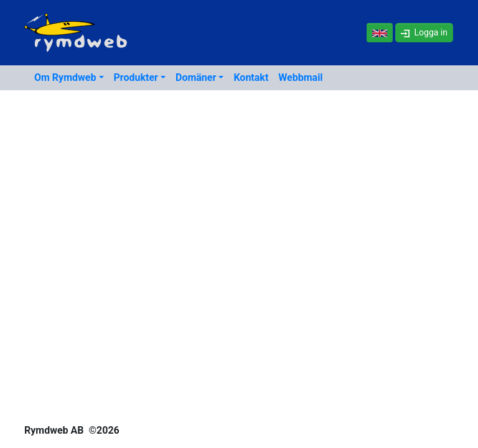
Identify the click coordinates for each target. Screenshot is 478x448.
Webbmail (300, 77)
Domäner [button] (196, 77)
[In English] (380, 33)
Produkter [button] (136, 77)
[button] (424, 33)
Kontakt (251, 77)
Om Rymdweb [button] (65, 77)
